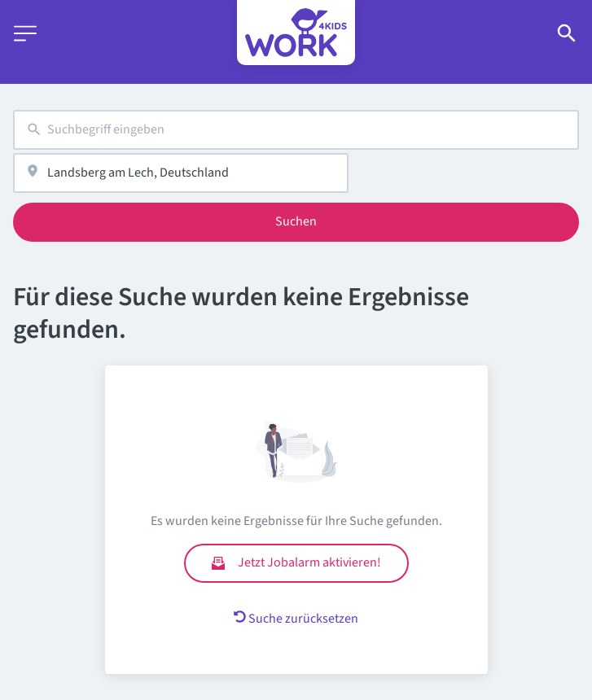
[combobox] (296, 130)
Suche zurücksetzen (296, 619)
